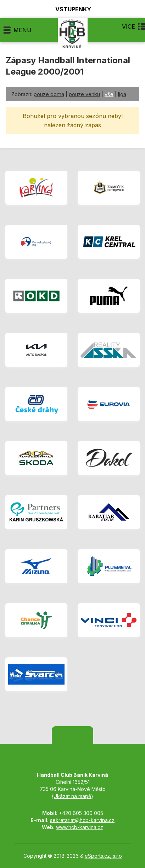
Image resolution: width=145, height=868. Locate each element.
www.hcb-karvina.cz (80, 827)
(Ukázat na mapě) (72, 796)
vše (109, 94)
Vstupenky (69, 9)
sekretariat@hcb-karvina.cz (82, 820)
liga (122, 94)
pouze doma (49, 94)
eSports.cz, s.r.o (103, 856)
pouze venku (84, 94)
